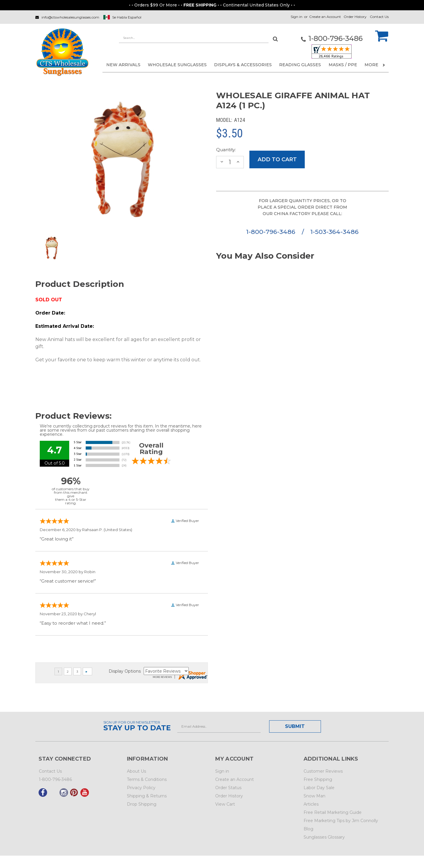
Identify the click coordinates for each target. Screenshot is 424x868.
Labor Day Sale (319, 788)
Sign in (297, 17)
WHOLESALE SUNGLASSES (177, 65)
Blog (308, 829)
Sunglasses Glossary (324, 837)
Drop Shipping (142, 804)
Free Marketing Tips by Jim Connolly (341, 821)
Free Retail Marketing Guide (333, 812)
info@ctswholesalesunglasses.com (70, 17)
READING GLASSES (300, 65)
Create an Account (325, 17)
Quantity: (226, 150)
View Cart (225, 804)
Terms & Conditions (147, 779)
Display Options (125, 671)
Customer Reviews (323, 771)
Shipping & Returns (147, 796)
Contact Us (379, 17)
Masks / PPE (343, 65)
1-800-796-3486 (272, 232)
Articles (311, 804)
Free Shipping (318, 779)
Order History (355, 17)
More (375, 65)
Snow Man (314, 796)
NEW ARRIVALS (123, 65)
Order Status (228, 788)
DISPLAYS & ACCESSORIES (243, 65)
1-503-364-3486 (334, 232)
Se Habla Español (127, 17)
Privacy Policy (141, 788)
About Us (136, 771)
